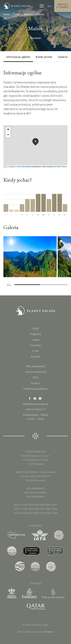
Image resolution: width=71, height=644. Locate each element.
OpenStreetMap (24, 166)
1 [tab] (21, 285)
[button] (35, 142)
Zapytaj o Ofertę (63, 6)
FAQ (35, 377)
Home (7, 14)
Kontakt (35, 356)
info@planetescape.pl (36, 404)
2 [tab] (34, 285)
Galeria (63, 57)
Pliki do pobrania (36, 366)
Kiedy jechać (44, 57)
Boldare (49, 632)
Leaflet (11, 166)
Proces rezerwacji (36, 372)
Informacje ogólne (18, 57)
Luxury (35, 339)
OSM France (61, 166)
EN (49, 6)
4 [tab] (61, 285)
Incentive (35, 345)
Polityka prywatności (35, 389)
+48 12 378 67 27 (35, 409)
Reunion (29, 14)
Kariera (36, 383)
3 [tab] (48, 285)
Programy (36, 334)
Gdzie (17, 14)
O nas (36, 351)
